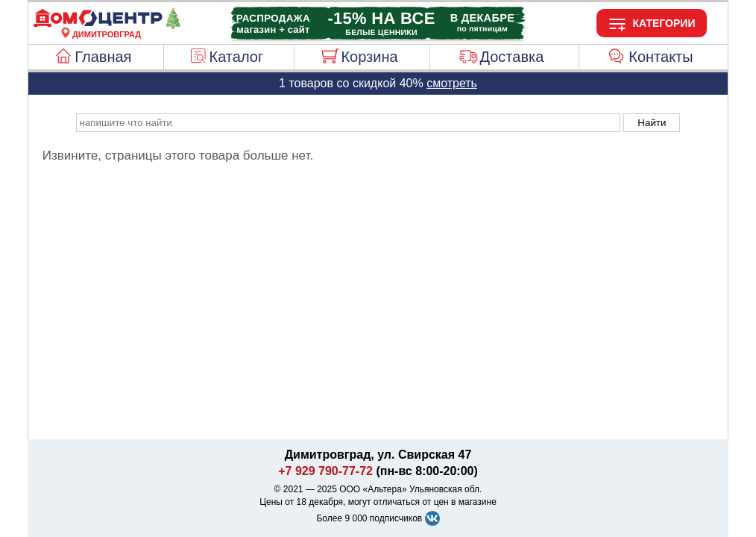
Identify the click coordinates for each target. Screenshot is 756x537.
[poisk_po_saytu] (348, 123)
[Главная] (107, 25)
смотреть (452, 83)
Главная (103, 57)
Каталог (237, 57)
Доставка (511, 57)
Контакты (661, 57)
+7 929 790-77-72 (325, 471)
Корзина (369, 57)
